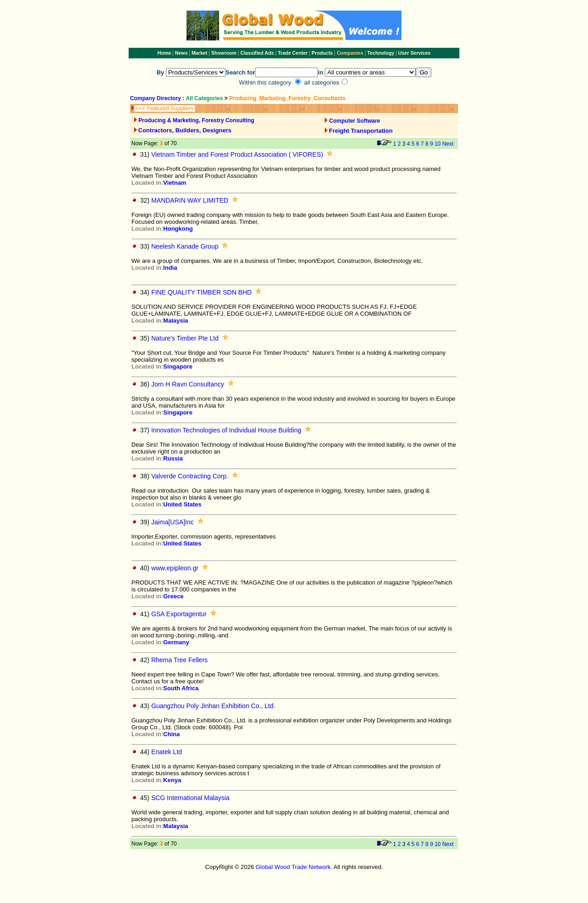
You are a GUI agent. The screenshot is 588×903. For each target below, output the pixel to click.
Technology (381, 53)
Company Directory (155, 98)
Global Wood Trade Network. (294, 867)
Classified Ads (257, 53)
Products (323, 53)
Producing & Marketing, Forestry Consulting (196, 120)
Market (199, 53)
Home (164, 53)
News (181, 53)
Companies (350, 53)
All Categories (205, 98)
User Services (415, 53)
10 (438, 144)
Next (448, 144)
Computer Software (355, 121)
